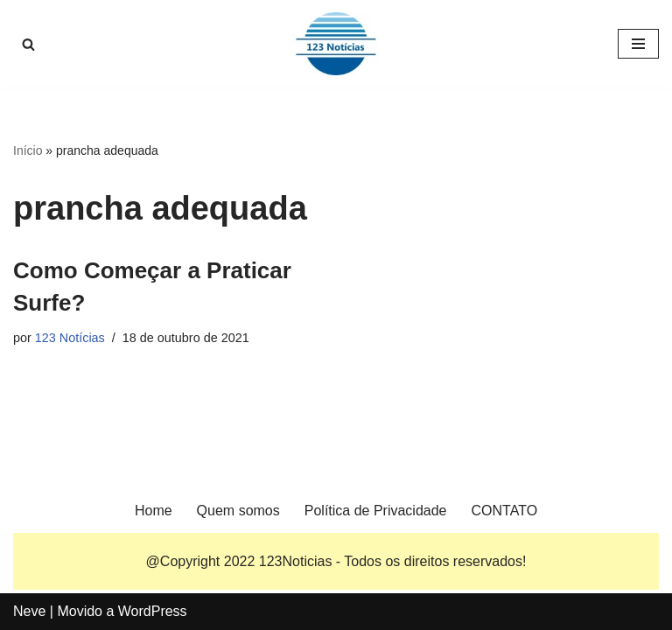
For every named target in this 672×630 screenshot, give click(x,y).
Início (28, 150)
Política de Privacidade (376, 511)
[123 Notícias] (336, 44)
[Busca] (28, 44)
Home (154, 511)
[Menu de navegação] (638, 44)
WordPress (153, 611)
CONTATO (505, 511)
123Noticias (296, 561)
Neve (29, 611)
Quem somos (238, 511)
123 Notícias (70, 338)
